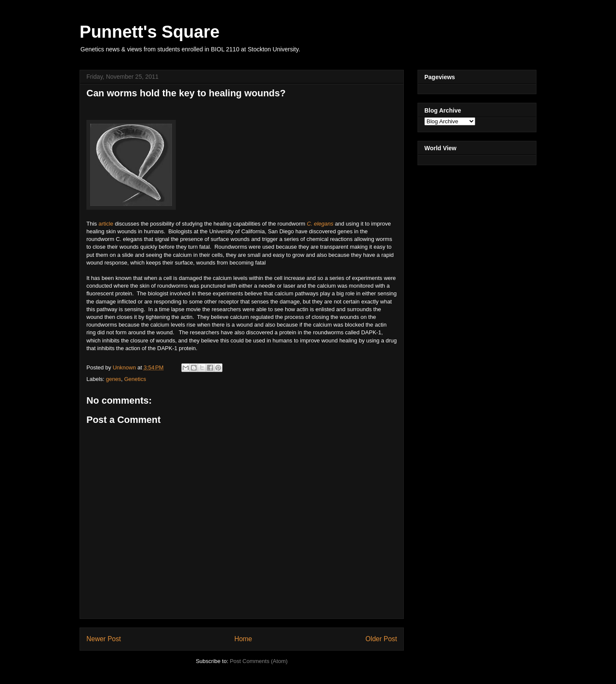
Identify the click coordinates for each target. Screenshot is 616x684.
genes (114, 379)
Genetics (135, 379)
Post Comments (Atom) (259, 661)
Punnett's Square (150, 32)
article (106, 224)
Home (243, 639)
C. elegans (320, 224)
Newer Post (104, 639)
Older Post (381, 639)
